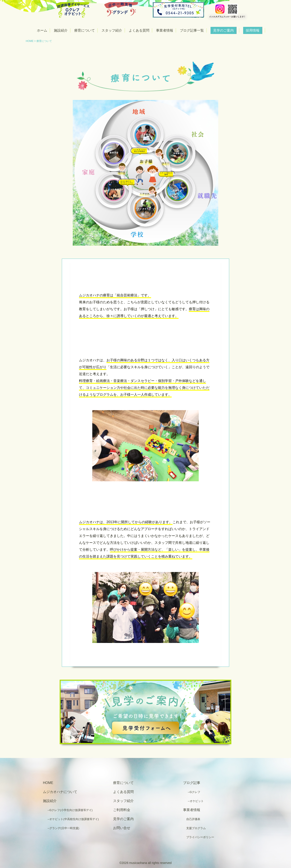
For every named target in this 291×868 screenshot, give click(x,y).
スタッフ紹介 (112, 30)
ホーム (42, 30)
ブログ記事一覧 (192, 30)
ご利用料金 (122, 810)
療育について (85, 30)
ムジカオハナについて (60, 792)
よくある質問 (139, 30)
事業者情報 (165, 30)
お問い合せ (122, 828)
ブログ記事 (192, 783)
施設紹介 (61, 30)
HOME (30, 41)
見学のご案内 (223, 30)
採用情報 (253, 30)
